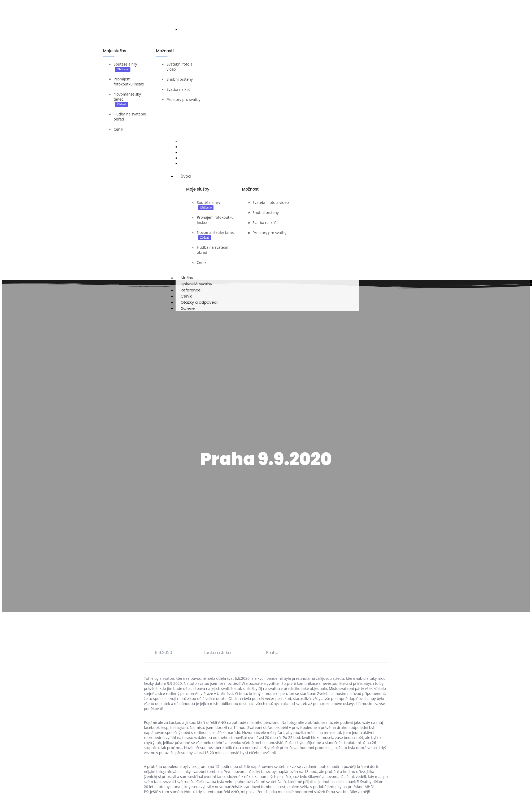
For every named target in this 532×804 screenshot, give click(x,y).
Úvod (191, 180)
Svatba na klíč (178, 90)
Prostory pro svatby (183, 100)
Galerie (188, 312)
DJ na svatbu (135, 171)
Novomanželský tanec (216, 236)
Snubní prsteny (180, 80)
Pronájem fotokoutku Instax (129, 82)
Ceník (119, 130)
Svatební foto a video (271, 206)
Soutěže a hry (125, 65)
